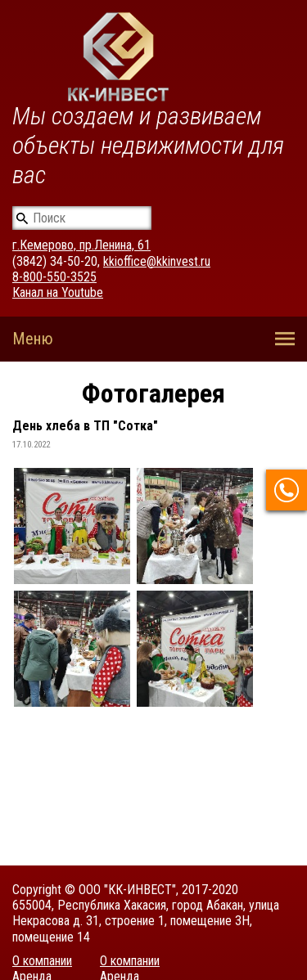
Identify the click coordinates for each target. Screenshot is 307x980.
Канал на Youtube (58, 292)
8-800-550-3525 (54, 277)
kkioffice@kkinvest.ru (157, 261)
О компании (42, 961)
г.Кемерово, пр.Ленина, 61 (81, 245)
